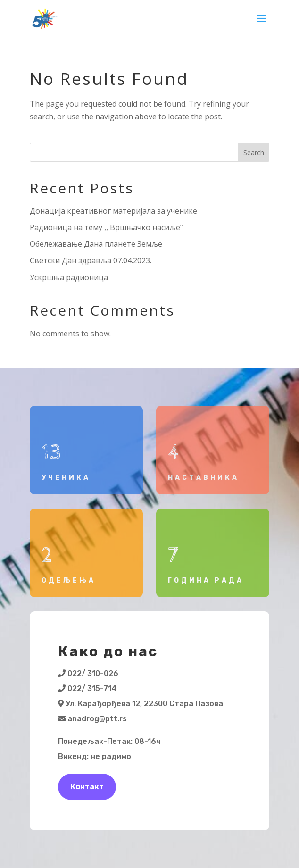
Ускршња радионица (69, 277)
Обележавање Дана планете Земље (96, 244)
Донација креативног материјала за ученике (113, 211)
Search (254, 153)
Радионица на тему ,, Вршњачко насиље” (106, 227)
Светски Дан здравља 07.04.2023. (91, 260)
